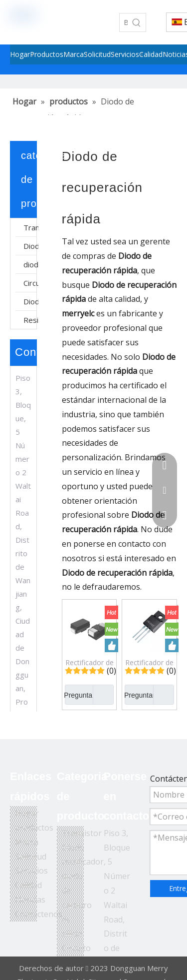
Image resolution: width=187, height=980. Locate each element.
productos (34, 828)
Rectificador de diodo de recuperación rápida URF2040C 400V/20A (149, 662)
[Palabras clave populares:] (137, 22)
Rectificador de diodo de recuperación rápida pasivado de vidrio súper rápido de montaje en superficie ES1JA (90, 662)
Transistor (31, 227)
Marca (27, 842)
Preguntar (80, 695)
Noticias (30, 900)
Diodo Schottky (31, 301)
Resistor (31, 320)
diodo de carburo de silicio (31, 264)
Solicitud (31, 857)
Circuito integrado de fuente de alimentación (31, 283)
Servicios (31, 871)
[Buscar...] (124, 22)
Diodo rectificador (31, 246)
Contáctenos (39, 914)
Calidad (28, 885)
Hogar (27, 813)
